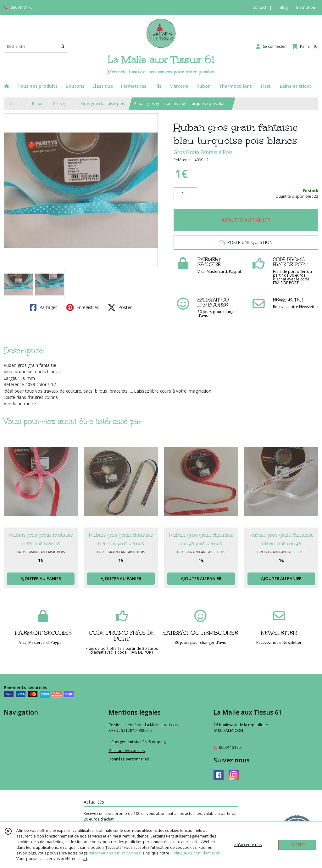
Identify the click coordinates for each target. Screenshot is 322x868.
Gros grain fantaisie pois (103, 104)
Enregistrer (82, 307)
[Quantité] (185, 194)
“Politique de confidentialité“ (195, 853)
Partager (43, 307)
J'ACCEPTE (297, 845)
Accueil (16, 104)
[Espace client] (271, 47)
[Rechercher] (63, 46)
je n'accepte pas (247, 845)
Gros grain (62, 104)
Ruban (38, 104)
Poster (120, 307)
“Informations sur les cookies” (115, 853)
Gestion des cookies (127, 751)
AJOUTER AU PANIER (246, 220)
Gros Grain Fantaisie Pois (203, 152)
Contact (259, 7)
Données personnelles (129, 759)
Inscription (306, 7)
